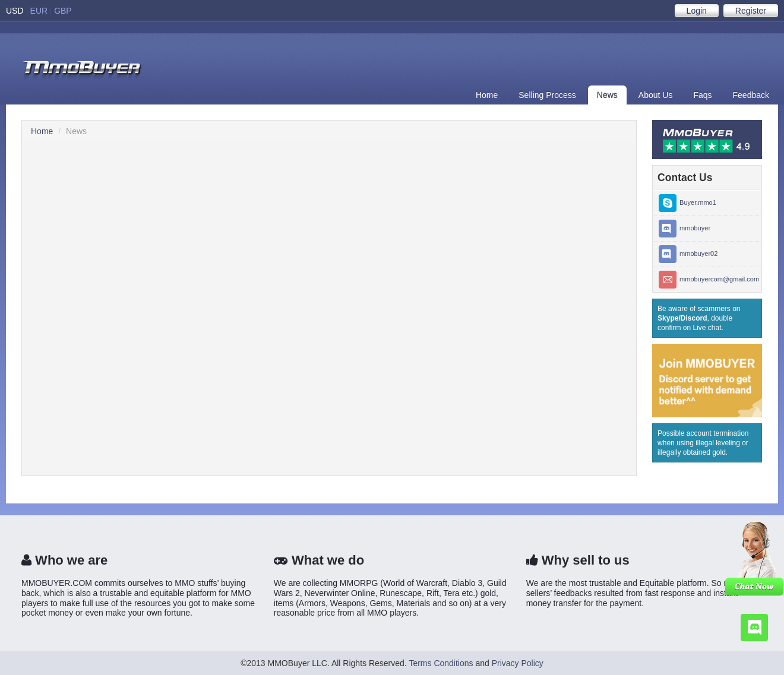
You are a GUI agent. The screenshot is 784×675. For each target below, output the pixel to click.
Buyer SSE (82, 70)
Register (751, 11)
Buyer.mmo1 (687, 203)
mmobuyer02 (688, 254)
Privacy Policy (518, 663)
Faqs (702, 95)
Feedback (751, 95)
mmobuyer (685, 229)
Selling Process (547, 95)
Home (487, 95)
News (607, 95)
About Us (656, 95)
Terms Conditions (441, 663)
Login (697, 11)
